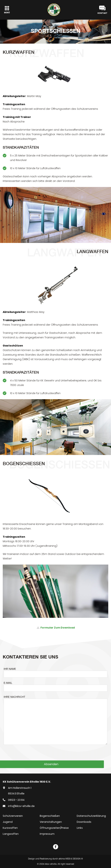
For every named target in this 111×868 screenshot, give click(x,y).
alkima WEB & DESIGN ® (71, 859)
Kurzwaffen (10, 828)
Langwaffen (11, 834)
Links (80, 828)
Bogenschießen (50, 816)
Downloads (84, 822)
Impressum (47, 834)
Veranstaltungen (51, 822)
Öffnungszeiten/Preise (54, 828)
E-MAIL (8, 683)
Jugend (8, 822)
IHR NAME (10, 669)
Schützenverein (13, 816)
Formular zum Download (58, 628)
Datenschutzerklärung (91, 816)
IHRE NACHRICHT (14, 697)
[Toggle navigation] (7, 10)
